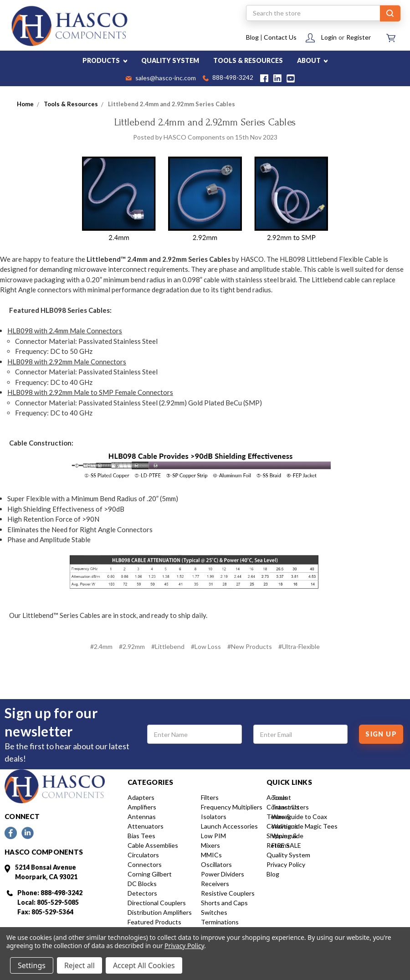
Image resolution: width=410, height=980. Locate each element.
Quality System (288, 855)
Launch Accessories (229, 826)
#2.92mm (132, 646)
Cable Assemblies (153, 845)
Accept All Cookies (144, 965)
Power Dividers (223, 874)
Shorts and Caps (224, 903)
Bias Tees (141, 836)
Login (329, 37)
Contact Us (280, 37)
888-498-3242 (228, 78)
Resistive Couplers (228, 893)
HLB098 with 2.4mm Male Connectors (65, 331)
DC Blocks (142, 884)
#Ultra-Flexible (299, 646)
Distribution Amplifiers (160, 912)
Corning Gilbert (150, 874)
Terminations (220, 922)
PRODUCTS (105, 60)
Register (359, 37)
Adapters (141, 797)
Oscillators (216, 864)
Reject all (79, 965)
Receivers (215, 884)
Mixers (210, 845)
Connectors (145, 864)
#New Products (250, 646)
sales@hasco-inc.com (161, 78)
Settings (32, 965)
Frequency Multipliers (232, 807)
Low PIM (213, 836)
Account (279, 797)
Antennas (142, 817)
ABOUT (313, 60)
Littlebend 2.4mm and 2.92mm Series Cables (205, 122)
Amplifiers (142, 807)
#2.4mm (101, 646)
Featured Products (154, 922)
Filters (210, 797)
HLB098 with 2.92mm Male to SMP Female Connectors (90, 392)
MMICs (211, 855)
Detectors (142, 893)
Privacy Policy (286, 864)
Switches (214, 912)
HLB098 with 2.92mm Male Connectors (67, 362)
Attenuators (146, 826)
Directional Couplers (157, 903)
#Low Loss (206, 646)
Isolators (214, 817)
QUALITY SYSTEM (170, 60)
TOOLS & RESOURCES (248, 60)
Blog (252, 37)
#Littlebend (168, 646)
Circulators (143, 855)
